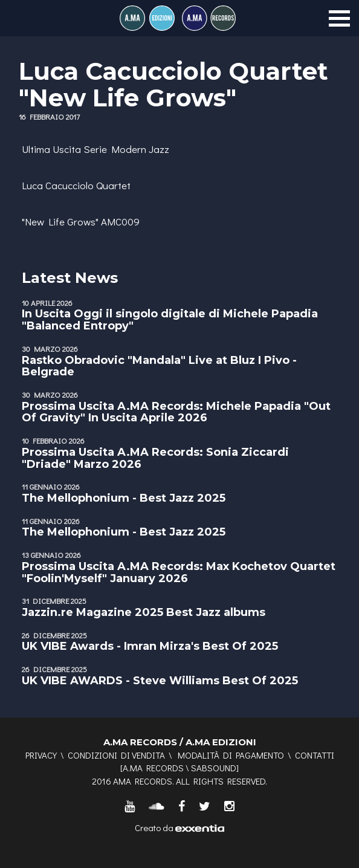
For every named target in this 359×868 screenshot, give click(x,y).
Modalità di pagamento (231, 755)
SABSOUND (214, 768)
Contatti (315, 755)
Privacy (41, 755)
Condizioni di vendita (116, 755)
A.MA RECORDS (153, 768)
